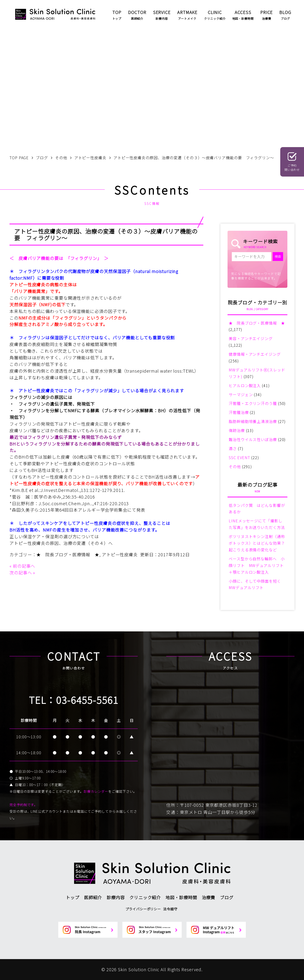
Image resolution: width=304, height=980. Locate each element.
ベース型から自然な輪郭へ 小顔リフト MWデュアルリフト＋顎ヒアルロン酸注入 (257, 565)
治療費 (209, 897)
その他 (235, 466)
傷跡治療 (237, 430)
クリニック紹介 (145, 897)
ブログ (227, 897)
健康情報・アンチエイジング (255, 354)
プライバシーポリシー (143, 909)
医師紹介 (93, 897)
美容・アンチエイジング (251, 338)
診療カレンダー (96, 791)
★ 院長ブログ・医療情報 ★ (68, 554)
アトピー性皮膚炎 (120, 554)
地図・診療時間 (181, 897)
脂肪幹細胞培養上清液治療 (253, 421)
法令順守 (170, 909)
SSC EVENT (239, 457)
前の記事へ (24, 566)
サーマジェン (241, 394)
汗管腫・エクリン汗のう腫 (253, 403)
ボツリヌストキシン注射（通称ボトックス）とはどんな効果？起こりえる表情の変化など (257, 543)
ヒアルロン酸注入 (245, 385)
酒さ (233, 448)
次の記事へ (21, 572)
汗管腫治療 (239, 412)
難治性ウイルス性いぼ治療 (253, 439)
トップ (73, 897)
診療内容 (116, 897)
